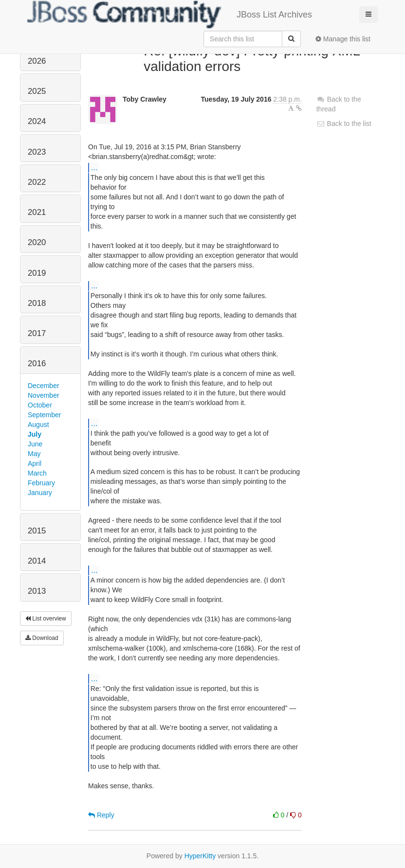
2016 (37, 363)
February (41, 483)
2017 (37, 333)
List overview (46, 619)
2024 (37, 121)
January (40, 493)
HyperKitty (200, 856)
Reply (101, 815)
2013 (37, 591)
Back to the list (344, 124)
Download (42, 638)
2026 (37, 61)
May (34, 454)
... (94, 167)
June (35, 444)
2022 (37, 182)
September (44, 415)
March (37, 473)
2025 (37, 91)
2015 (37, 531)
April (35, 463)
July (35, 434)
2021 (37, 212)
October (40, 405)
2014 (37, 561)
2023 (37, 152)
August (38, 425)
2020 (37, 242)
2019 (37, 273)
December (44, 386)
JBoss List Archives (170, 15)
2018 (37, 303)
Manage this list (343, 39)
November (44, 395)
